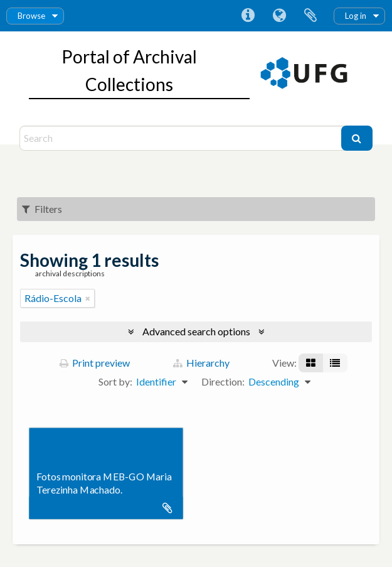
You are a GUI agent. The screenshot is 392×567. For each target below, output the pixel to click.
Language (279, 16)
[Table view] (335, 363)
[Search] (182, 138)
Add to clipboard (167, 508)
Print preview (95, 363)
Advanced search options (196, 331)
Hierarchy (201, 363)
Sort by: (115, 381)
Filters (42, 209)
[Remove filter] (88, 298)
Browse (31, 16)
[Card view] (311, 363)
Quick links (248, 16)
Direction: (223, 381)
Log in (356, 16)
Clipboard (310, 16)
